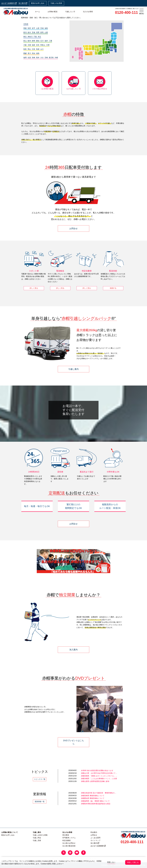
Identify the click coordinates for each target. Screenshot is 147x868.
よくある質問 (95, 838)
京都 (29, 45)
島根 (38, 49)
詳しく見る (34, 288)
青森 (25, 28)
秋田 (29, 28)
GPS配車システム (69, 838)
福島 (46, 28)
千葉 (35, 37)
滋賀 (33, 45)
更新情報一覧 (40, 802)
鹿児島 (51, 58)
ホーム (37, 12)
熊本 (38, 58)
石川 (42, 41)
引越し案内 (73, 369)
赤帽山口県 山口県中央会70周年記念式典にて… (99, 773)
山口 (42, 49)
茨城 (33, 32)
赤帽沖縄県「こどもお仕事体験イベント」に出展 (99, 779)
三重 (50, 41)
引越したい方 (70, 12)
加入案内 (23, 3)
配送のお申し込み (38, 3)
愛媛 (25, 53)
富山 (25, 41)
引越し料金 (37, 838)
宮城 (42, 28)
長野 (38, 32)
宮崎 (46, 58)
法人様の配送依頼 (69, 846)
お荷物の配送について (10, 832)
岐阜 (29, 41)
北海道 (26, 24)
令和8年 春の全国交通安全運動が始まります (97, 770)
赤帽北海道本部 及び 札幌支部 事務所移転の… (99, 793)
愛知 (38, 41)
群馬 (42, 32)
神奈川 (30, 37)
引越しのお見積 (56, 3)
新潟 (25, 32)
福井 (46, 41)
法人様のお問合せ (69, 843)
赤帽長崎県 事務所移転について (93, 796)
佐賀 (29, 58)
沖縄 (56, 58)
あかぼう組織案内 (9, 3)
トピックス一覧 (40, 779)
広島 (33, 49)
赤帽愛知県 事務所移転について (93, 798)
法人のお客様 (88, 12)
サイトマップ (95, 840)
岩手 (33, 28)
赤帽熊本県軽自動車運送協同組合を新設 (96, 804)
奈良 (38, 45)
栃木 (29, 32)
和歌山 (43, 45)
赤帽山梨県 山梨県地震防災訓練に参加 (95, 781)
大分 (42, 58)
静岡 (33, 41)
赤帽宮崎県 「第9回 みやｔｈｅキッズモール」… (99, 776)
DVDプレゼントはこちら (73, 742)
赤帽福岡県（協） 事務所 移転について (95, 801)
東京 (25, 37)
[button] (40, 561)
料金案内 (94, 832)
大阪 (25, 45)
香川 (29, 53)
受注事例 (66, 835)
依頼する (113, 288)
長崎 (33, 58)
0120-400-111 (126, 13)
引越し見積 (37, 840)
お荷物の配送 (53, 12)
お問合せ (73, 229)
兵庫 (48, 45)
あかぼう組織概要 (98, 846)
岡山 (29, 49)
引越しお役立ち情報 (40, 835)
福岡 (25, 58)
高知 (33, 53)
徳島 (38, 53)
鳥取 (25, 49)
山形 (38, 28)
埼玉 (39, 37)
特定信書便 (66, 840)
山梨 (46, 32)
